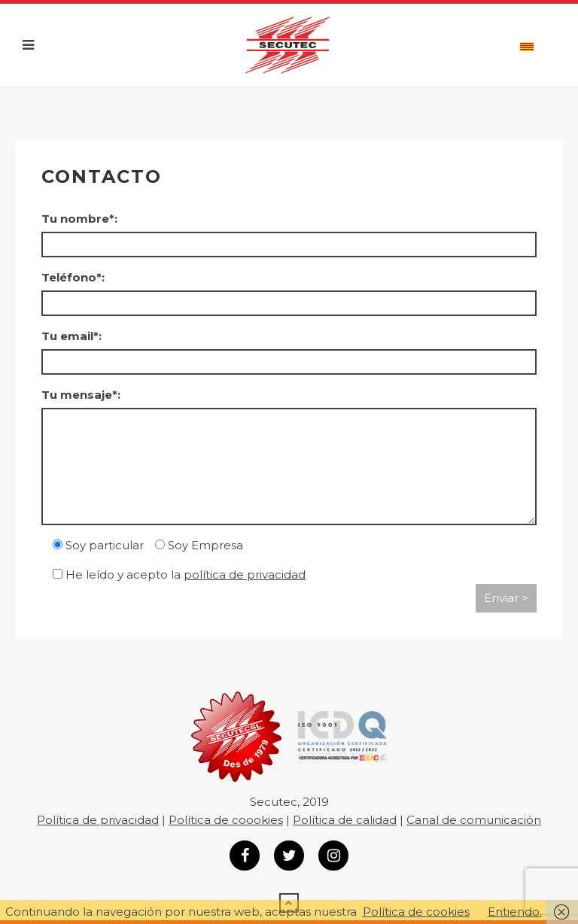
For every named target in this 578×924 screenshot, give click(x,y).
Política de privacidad (98, 820)
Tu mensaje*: (81, 395)
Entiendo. (515, 912)
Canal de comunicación (474, 820)
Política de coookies (226, 820)
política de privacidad (245, 574)
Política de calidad (345, 820)
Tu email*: (71, 336)
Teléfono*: (73, 277)
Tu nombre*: (79, 219)
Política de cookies (416, 912)
